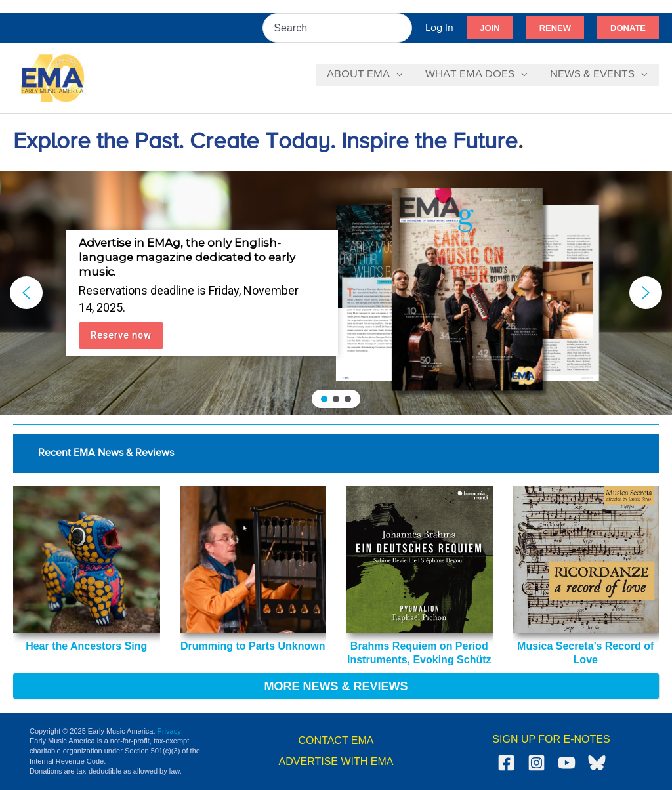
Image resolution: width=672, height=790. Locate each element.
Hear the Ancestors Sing (86, 646)
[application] (396, 75)
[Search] (403, 28)
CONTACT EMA (336, 740)
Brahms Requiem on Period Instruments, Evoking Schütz (419, 653)
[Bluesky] (597, 763)
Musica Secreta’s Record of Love (585, 653)
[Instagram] (536, 763)
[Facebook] (506, 763)
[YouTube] (567, 763)
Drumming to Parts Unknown (253, 646)
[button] (490, 28)
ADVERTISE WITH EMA (336, 761)
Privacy (169, 731)
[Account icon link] (439, 28)
